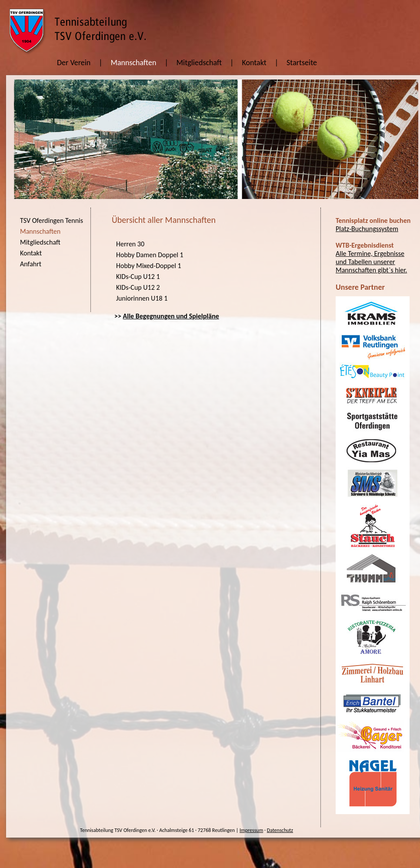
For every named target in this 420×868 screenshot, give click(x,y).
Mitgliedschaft (199, 63)
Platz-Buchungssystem (367, 229)
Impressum (251, 830)
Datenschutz (280, 830)
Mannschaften (134, 63)
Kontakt (254, 63)
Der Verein (74, 63)
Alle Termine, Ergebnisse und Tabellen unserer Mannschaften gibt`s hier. (371, 262)
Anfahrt (31, 264)
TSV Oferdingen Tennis (52, 220)
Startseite (302, 63)
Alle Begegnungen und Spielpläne (171, 316)
